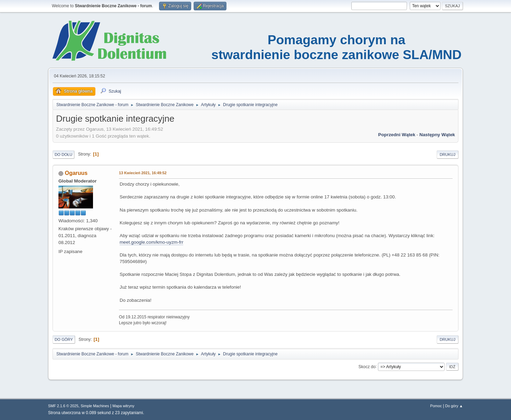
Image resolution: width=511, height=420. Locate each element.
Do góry (64, 339)
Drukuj (448, 155)
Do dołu (63, 155)
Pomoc (436, 406)
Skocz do (367, 366)
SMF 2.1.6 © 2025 (63, 406)
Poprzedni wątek (397, 135)
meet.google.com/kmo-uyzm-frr (151, 242)
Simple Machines (95, 406)
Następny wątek (437, 135)
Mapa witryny (123, 406)
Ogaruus (76, 173)
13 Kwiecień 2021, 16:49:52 (143, 173)
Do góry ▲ (454, 406)
